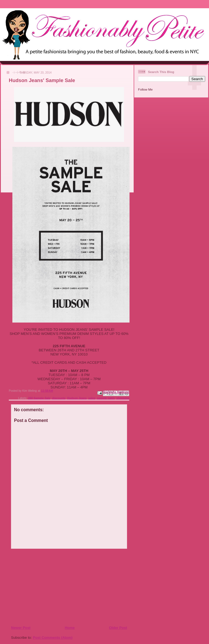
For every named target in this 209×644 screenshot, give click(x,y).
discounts (59, 398)
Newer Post (21, 628)
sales (92, 398)
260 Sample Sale (39, 398)
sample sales (106, 398)
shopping (123, 398)
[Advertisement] (44, 587)
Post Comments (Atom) (53, 638)
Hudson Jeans (77, 398)
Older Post (118, 628)
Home (70, 628)
